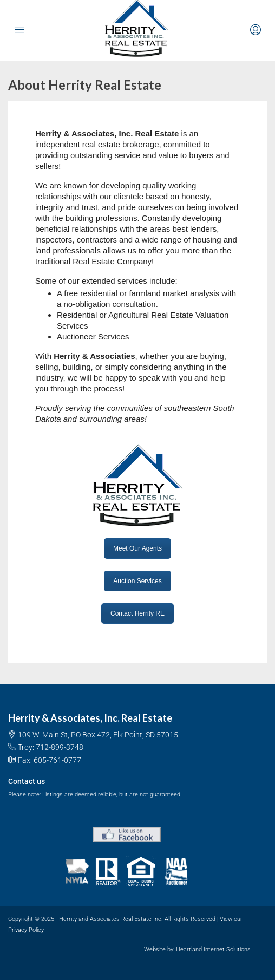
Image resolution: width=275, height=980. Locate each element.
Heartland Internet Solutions (213, 949)
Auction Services (137, 581)
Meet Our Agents (137, 548)
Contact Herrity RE (137, 613)
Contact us (27, 781)
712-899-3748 (60, 747)
